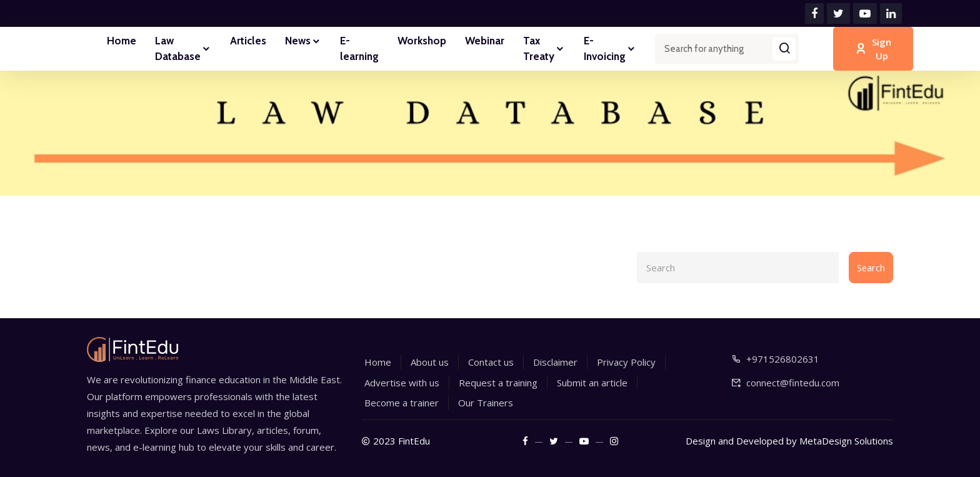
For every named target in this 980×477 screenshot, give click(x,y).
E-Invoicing (610, 49)
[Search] (737, 268)
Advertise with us (402, 383)
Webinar (485, 41)
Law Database (183, 49)
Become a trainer (402, 403)
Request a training (498, 383)
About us (430, 362)
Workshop (422, 41)
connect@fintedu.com (793, 383)
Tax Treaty (544, 49)
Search (871, 268)
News (303, 42)
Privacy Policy (626, 362)
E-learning (359, 49)
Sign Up (873, 49)
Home (122, 41)
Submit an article (592, 383)
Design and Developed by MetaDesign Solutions (789, 441)
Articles (248, 41)
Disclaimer (555, 362)
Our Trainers (486, 403)
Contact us (491, 362)
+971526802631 (783, 359)
